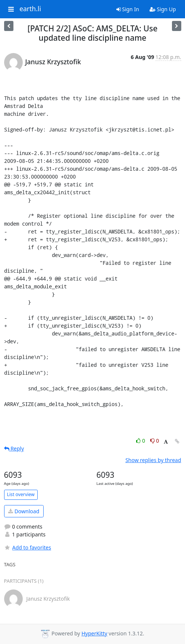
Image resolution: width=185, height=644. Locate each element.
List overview (21, 494)
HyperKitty (94, 633)
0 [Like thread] (141, 441)
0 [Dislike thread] (155, 441)
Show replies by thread (153, 460)
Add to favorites (28, 547)
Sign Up (163, 9)
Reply (14, 448)
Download (24, 511)
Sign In (128, 9)
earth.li (30, 9)
